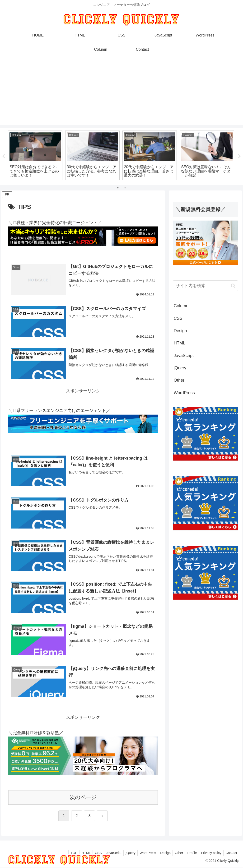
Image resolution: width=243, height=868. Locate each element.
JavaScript (108, 853)
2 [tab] (125, 188)
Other (176, 853)
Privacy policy (210, 853)
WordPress (144, 853)
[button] (233, 286)
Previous (4, 156)
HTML (79, 853)
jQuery (126, 853)
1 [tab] (118, 188)
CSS (92, 853)
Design (162, 853)
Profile (190, 853)
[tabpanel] (35, 156)
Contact (231, 853)
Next (239, 156)
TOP (66, 853)
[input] (205, 286)
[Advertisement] (121, 92)
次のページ (83, 798)
